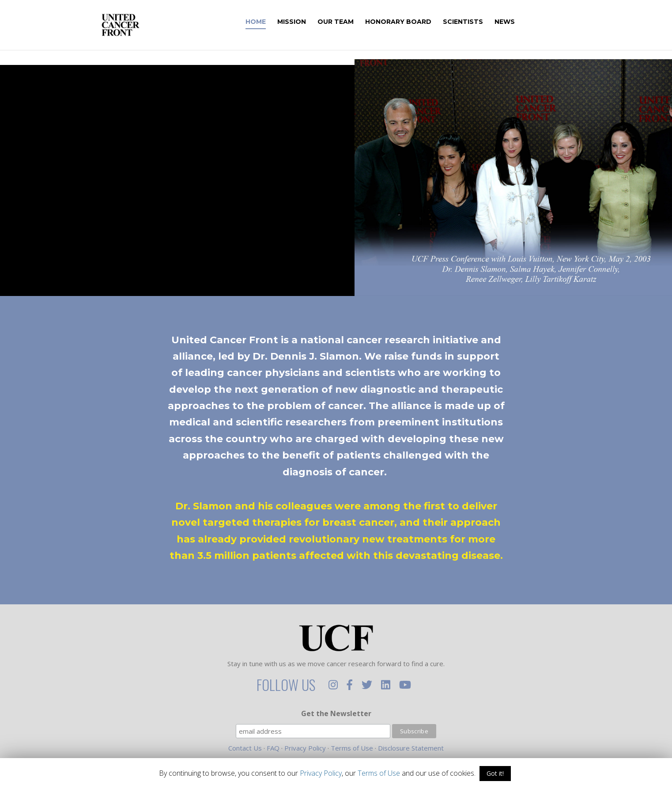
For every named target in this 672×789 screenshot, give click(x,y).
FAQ (273, 748)
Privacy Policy (305, 748)
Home (268, 22)
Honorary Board (411, 22)
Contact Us (245, 748)
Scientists (475, 22)
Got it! (495, 773)
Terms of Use (352, 748)
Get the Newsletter (336, 713)
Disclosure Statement (411, 748)
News (517, 22)
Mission (304, 22)
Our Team (348, 22)
